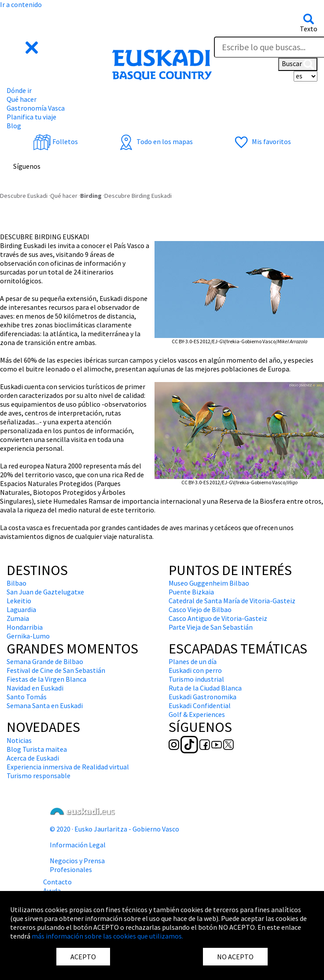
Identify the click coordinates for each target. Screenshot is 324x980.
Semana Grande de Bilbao (45, 661)
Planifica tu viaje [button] (31, 117)
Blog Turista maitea (37, 749)
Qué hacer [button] (22, 99)
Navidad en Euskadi (35, 688)
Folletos (55, 141)
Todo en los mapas (155, 141)
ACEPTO (83, 957)
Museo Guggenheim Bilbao (209, 583)
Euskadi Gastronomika (202, 697)
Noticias (19, 740)
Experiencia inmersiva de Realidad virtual (68, 767)
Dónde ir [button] (19, 90)
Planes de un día (193, 661)
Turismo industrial (196, 679)
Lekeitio (19, 601)
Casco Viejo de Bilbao (200, 609)
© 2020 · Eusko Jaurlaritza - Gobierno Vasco (114, 829)
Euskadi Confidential (200, 705)
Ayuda (52, 891)
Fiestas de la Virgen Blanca (46, 679)
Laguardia (21, 609)
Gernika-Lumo (28, 636)
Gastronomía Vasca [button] (36, 108)
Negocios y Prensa (77, 861)
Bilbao (17, 583)
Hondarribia (25, 627)
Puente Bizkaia (191, 592)
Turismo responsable (39, 776)
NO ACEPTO (235, 957)
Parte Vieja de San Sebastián (211, 627)
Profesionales (71, 869)
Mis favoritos (262, 141)
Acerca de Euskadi (33, 758)
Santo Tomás (27, 697)
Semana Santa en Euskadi (45, 705)
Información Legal (78, 845)
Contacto (57, 882)
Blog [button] (14, 126)
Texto (309, 29)
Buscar (298, 64)
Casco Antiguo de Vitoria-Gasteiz (218, 618)
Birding (91, 196)
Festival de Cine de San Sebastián (56, 670)
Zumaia (18, 618)
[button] (23, 46)
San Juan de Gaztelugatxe (45, 592)
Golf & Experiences (197, 714)
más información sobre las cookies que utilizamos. (107, 936)
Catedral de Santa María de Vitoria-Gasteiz (232, 601)
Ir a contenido (21, 4)
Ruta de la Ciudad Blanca (205, 688)
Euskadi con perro (195, 670)
